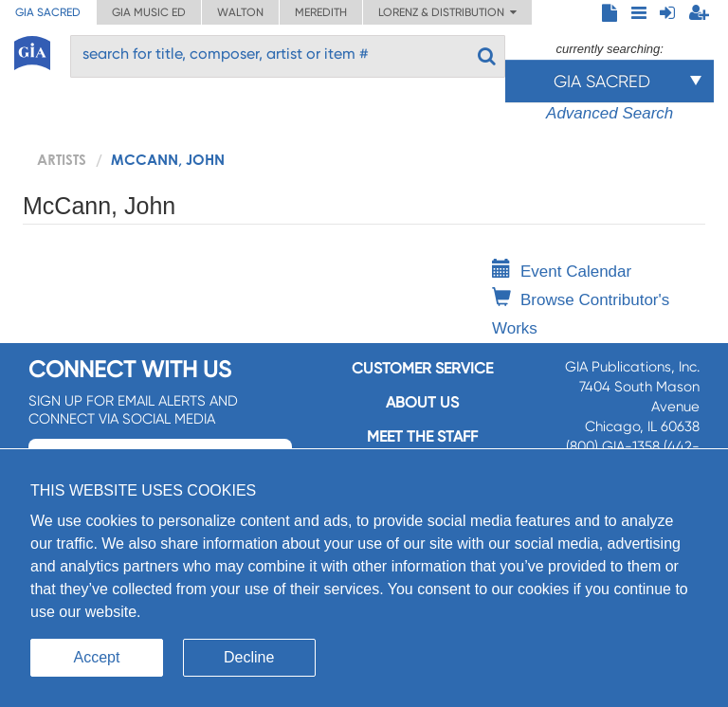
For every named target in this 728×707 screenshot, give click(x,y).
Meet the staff (422, 436)
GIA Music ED (149, 12)
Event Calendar (562, 272)
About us (422, 402)
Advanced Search (610, 113)
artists (62, 159)
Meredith (321, 12)
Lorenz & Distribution (447, 12)
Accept (97, 657)
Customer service (422, 368)
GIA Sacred (48, 12)
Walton (240, 12)
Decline (249, 657)
